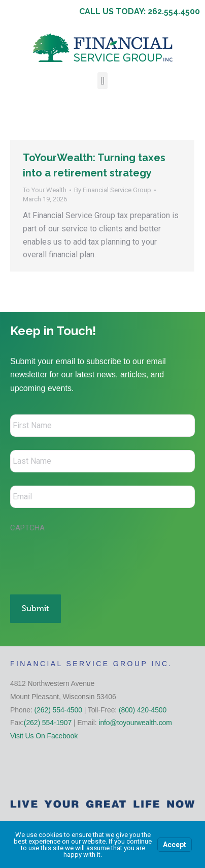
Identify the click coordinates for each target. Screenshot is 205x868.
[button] (102, 81)
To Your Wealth (45, 190)
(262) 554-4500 (58, 710)
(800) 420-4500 (143, 710)
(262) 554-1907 (48, 723)
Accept (175, 845)
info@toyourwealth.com (135, 723)
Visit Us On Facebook (44, 736)
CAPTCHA (27, 528)
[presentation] (87, 558)
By (113, 190)
